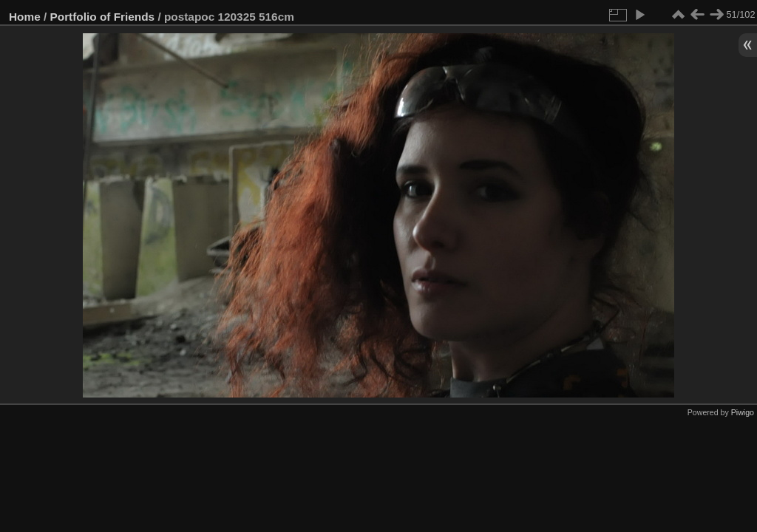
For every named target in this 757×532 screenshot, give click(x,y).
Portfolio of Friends (103, 17)
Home (25, 17)
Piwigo (743, 412)
